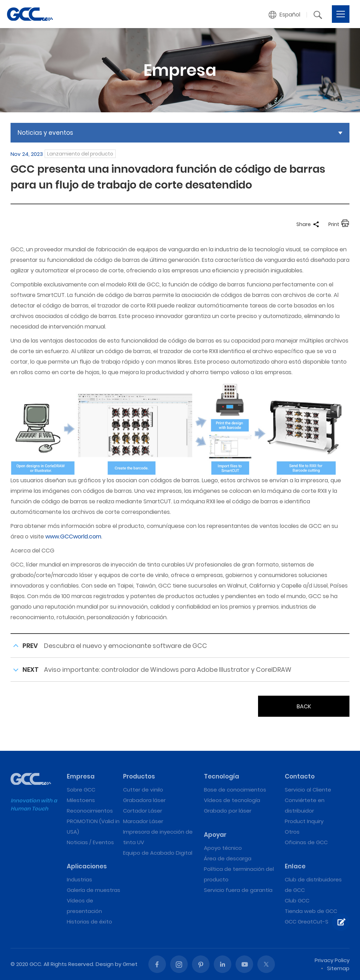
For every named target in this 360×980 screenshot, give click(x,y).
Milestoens (81, 800)
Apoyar (215, 835)
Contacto (300, 776)
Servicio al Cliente (308, 790)
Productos (139, 776)
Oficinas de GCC (306, 842)
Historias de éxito (89, 922)
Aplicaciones (87, 866)
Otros (292, 832)
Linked (223, 964)
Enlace (295, 866)
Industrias (79, 879)
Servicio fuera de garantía (238, 890)
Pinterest (201, 964)
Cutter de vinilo (143, 790)
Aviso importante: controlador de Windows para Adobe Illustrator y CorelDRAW (168, 670)
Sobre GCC (81, 790)
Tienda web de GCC (311, 911)
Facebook (157, 964)
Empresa (81, 776)
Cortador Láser (143, 811)
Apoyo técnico (223, 848)
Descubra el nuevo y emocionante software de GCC (126, 646)
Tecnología (221, 776)
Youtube (244, 964)
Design (105, 964)
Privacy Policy (332, 960)
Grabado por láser (228, 811)
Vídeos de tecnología (232, 800)
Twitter (266, 964)
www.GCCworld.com (73, 537)
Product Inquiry (304, 821)
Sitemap (338, 968)
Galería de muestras (94, 890)
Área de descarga (228, 858)
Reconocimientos (90, 811)
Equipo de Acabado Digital (158, 853)
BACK (304, 706)
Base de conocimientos (235, 790)
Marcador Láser (143, 821)
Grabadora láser (144, 800)
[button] (285, 15)
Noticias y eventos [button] (45, 133)
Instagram (179, 964)
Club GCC (297, 900)
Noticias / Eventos (90, 842)
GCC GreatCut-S (307, 922)
